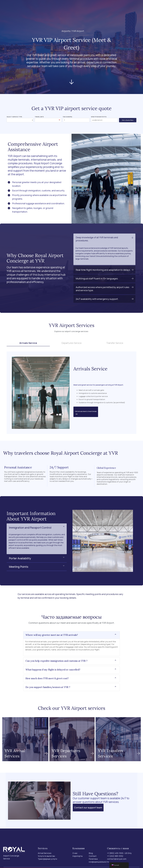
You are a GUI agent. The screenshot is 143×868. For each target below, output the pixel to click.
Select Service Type (14, 117)
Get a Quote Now (128, 120)
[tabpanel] (71, 393)
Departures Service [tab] (71, 343)
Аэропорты (65, 5)
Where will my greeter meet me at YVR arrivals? (52, 635)
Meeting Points (19, 567)
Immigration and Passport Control (30, 528)
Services (52, 5)
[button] (104, 239)
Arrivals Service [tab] (28, 343)
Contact (90, 5)
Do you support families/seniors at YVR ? (48, 687)
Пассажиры (68, 117)
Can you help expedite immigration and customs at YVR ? (56, 661)
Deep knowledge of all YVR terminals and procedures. (97, 239)
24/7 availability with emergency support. (97, 299)
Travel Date (39, 117)
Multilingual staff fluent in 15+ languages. (97, 278)
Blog (82, 5)
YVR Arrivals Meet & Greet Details (86, 413)
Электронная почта (99, 117)
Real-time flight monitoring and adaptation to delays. (103, 270)
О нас (75, 5)
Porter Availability (20, 558)
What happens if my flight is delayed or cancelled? (53, 670)
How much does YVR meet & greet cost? (47, 678)
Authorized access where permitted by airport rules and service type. (102, 289)
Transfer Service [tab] (115, 343)
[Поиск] (112, 6)
